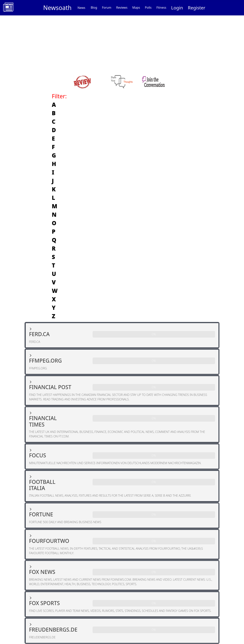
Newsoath (57, 8)
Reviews (122, 8)
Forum (107, 8)
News (81, 8)
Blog (94, 8)
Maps (136, 8)
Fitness (161, 8)
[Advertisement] (122, 44)
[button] (122, 335)
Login (177, 8)
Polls (148, 8)
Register (197, 8)
